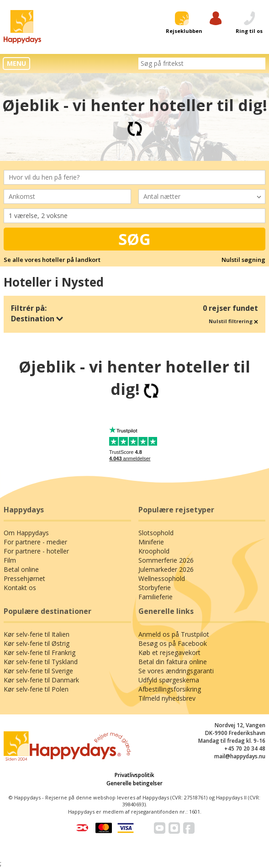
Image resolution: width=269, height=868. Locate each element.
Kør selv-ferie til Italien (37, 634)
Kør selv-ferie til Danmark (41, 680)
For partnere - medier (35, 542)
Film (10, 560)
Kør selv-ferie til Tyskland (41, 662)
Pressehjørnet (24, 578)
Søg (134, 239)
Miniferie (151, 542)
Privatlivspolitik (134, 775)
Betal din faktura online (173, 662)
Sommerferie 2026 (166, 560)
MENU (16, 63)
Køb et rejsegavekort (169, 652)
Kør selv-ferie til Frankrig (40, 652)
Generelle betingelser (134, 783)
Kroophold (154, 551)
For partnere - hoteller (36, 551)
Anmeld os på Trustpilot (174, 634)
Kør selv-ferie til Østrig (37, 643)
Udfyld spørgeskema (169, 680)
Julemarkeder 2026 (166, 569)
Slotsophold (156, 533)
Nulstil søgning (243, 260)
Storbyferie (155, 588)
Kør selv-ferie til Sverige (38, 671)
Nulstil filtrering (233, 321)
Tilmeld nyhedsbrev (167, 698)
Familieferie (156, 597)
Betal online (21, 569)
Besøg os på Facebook (173, 643)
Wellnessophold (162, 578)
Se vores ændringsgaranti (176, 671)
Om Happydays (26, 533)
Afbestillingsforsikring (170, 689)
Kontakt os (20, 588)
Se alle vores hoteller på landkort (52, 260)
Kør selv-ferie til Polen (36, 689)
